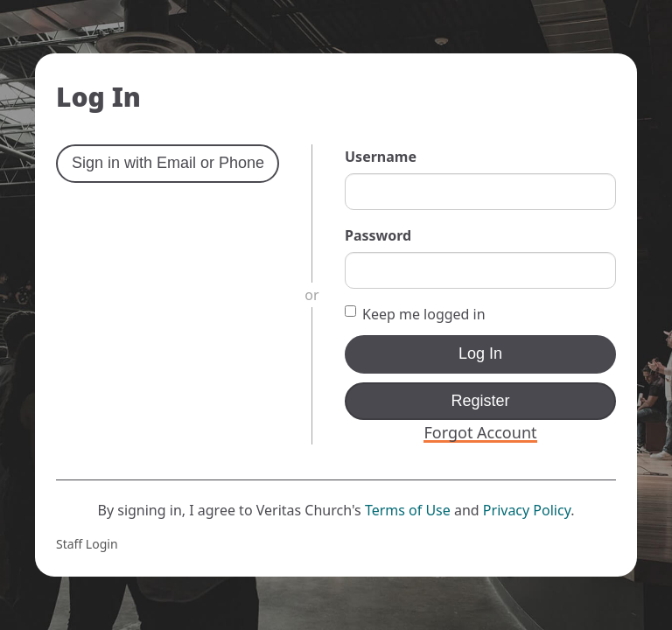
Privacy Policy (527, 510)
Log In (480, 353)
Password (378, 235)
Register (480, 401)
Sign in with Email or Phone (168, 163)
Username (381, 157)
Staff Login (87, 544)
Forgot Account (480, 432)
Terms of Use (408, 510)
